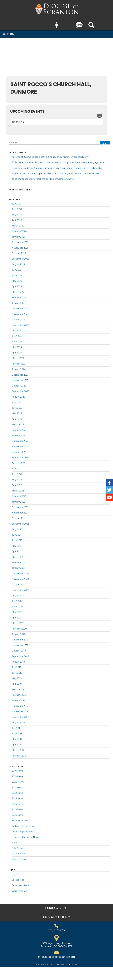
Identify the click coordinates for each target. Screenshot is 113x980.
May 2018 (17, 737)
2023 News (18, 796)
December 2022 (20, 439)
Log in (15, 872)
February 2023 (19, 428)
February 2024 (19, 362)
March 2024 (18, 356)
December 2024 (20, 307)
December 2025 (20, 240)
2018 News (18, 769)
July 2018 (17, 726)
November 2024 (20, 312)
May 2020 (17, 610)
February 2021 (19, 560)
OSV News (17, 846)
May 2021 (17, 544)
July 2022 (17, 467)
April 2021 (17, 549)
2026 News (18, 813)
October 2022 (19, 450)
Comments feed (20, 883)
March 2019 (18, 687)
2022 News (18, 791)
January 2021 (18, 566)
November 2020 (20, 577)
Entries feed (18, 878)
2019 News (17, 774)
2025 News (17, 808)
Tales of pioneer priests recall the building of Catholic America (43, 177)
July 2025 (16, 268)
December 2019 (20, 638)
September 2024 (21, 323)
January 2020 (19, 632)
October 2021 (19, 516)
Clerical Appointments (23, 830)
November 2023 (20, 378)
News (15, 841)
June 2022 (17, 472)
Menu (9, 32)
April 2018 (17, 743)
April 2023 (17, 417)
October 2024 (19, 318)
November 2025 (20, 246)
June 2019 (17, 671)
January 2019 (18, 698)
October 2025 (19, 251)
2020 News (18, 780)
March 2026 (18, 224)
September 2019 (20, 654)
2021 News (17, 785)
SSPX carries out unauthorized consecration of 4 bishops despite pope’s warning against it (58, 160)
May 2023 (17, 411)
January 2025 (18, 301)
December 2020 (20, 571)
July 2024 (17, 334)
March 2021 (18, 555)
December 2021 (20, 505)
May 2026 (17, 213)
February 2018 (19, 754)
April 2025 (17, 284)
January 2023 (19, 433)
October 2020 (19, 583)
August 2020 (18, 594)
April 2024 (17, 351)
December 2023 (20, 373)
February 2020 (19, 627)
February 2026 (19, 229)
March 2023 (18, 423)
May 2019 (17, 676)
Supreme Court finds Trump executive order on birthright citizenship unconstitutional (56, 172)
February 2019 (19, 693)
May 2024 (17, 345)
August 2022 (18, 461)
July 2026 (17, 202)
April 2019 (17, 682)
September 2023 (20, 389)
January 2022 (19, 500)
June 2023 (17, 406)
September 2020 (21, 588)
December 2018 (20, 704)
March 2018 (18, 748)
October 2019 (19, 649)
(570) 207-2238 (56, 928)
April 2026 (17, 218)
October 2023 (19, 384)
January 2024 (19, 367)
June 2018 (17, 732)
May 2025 (17, 279)
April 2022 (17, 483)
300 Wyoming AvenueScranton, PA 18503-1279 (57, 943)
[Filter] (100, 114)
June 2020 (17, 605)
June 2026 (17, 207)
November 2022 (20, 445)
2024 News (18, 802)
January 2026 (19, 235)
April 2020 (17, 616)
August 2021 (18, 527)
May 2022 (17, 478)
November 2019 (20, 643)
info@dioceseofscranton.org (56, 955)
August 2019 (18, 660)
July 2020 (17, 599)
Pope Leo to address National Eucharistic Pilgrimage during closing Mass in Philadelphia (57, 166)
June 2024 (17, 340)
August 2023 (18, 395)
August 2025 (18, 262)
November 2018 (20, 710)
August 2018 (18, 721)
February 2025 (19, 296)
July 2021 (16, 533)
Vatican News (19, 857)
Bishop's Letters (20, 818)
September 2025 (20, 257)
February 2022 (19, 494)
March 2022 (18, 489)
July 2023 (17, 400)
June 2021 (17, 538)
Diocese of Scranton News (25, 835)
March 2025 (18, 290)
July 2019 (16, 665)
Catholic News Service (23, 824)
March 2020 (18, 621)
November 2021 (20, 511)
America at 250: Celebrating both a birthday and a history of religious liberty (50, 155)
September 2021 (20, 522)
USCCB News (19, 852)
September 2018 (20, 715)
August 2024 (18, 329)
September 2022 (20, 456)
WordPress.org (19, 889)
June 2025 (17, 273)
